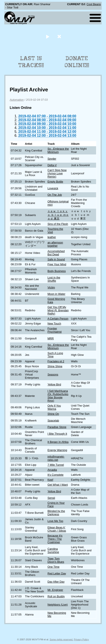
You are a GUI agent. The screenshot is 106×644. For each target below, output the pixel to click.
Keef (50, 480)
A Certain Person (58, 319)
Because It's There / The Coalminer (55, 539)
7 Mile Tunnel (56, 465)
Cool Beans (94, 4)
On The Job (55, 195)
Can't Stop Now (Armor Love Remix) (57, 173)
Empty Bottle (55, 182)
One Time (53, 567)
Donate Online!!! (77, 62)
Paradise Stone (57, 427)
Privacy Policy (81, 639)
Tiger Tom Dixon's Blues (56, 560)
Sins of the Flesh (58, 224)
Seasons (53, 374)
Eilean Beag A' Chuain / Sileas (57, 529)
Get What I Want (58, 485)
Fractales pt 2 (56, 361)
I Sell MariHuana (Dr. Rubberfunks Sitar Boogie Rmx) (58, 396)
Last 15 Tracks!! (31, 62)
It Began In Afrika (58, 442)
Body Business (57, 271)
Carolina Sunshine (53, 550)
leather (52, 237)
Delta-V (52, 165)
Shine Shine (55, 366)
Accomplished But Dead (56, 253)
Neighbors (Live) (58, 605)
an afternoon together (55, 244)
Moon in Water (56, 294)
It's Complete (55, 475)
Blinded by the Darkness (56, 513)
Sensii (51, 498)
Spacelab (53, 421)
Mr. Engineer (55, 590)
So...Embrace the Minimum (58, 150)
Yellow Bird (54, 384)
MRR (51, 338)
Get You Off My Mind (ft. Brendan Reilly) (58, 310)
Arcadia (52, 470)
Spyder (52, 159)
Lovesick (53, 188)
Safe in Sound (56, 259)
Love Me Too (55, 521)
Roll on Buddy (56, 596)
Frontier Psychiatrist (54, 330)
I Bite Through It (57, 434)
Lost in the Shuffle (54, 279)
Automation (17, 100)
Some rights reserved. (61, 639)
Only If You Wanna (54, 407)
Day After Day (56, 582)
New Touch (54, 324)
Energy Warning (57, 450)
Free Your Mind (57, 264)
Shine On (53, 414)
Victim (51, 287)
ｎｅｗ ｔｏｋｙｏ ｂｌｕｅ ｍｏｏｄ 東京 (58, 215)
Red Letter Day (57, 573)
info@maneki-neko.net (56, 458)
